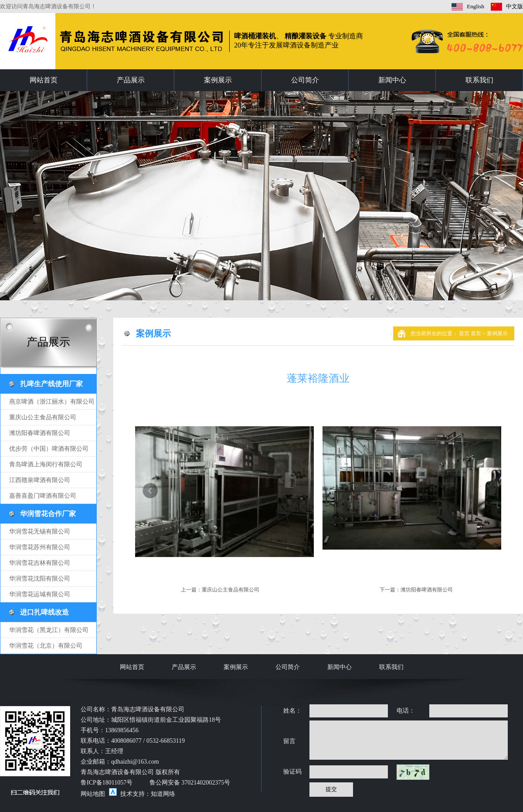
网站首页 (44, 80)
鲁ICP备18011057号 (107, 783)
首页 (465, 333)
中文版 (515, 6)
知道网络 (163, 794)
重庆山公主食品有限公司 (231, 590)
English (475, 6)
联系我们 (479, 80)
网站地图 (93, 794)
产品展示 (131, 80)
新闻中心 (392, 80)
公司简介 (305, 80)
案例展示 (218, 80)
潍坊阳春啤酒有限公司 (427, 590)
